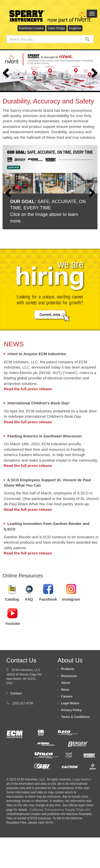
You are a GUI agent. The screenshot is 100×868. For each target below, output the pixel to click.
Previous (8, 72)
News (65, 690)
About (66, 683)
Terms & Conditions (76, 717)
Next (92, 72)
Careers (67, 696)
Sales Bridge (56, 28)
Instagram (71, 599)
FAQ (29, 599)
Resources (69, 676)
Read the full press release (28, 389)
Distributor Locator (31, 28)
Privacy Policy (72, 710)
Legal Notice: (82, 779)
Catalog (12, 599)
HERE (49, 823)
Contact (16, 693)
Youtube (13, 623)
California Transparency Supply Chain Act (60, 810)
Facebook (48, 599)
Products (68, 669)
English (75, 28)
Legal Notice (70, 703)
